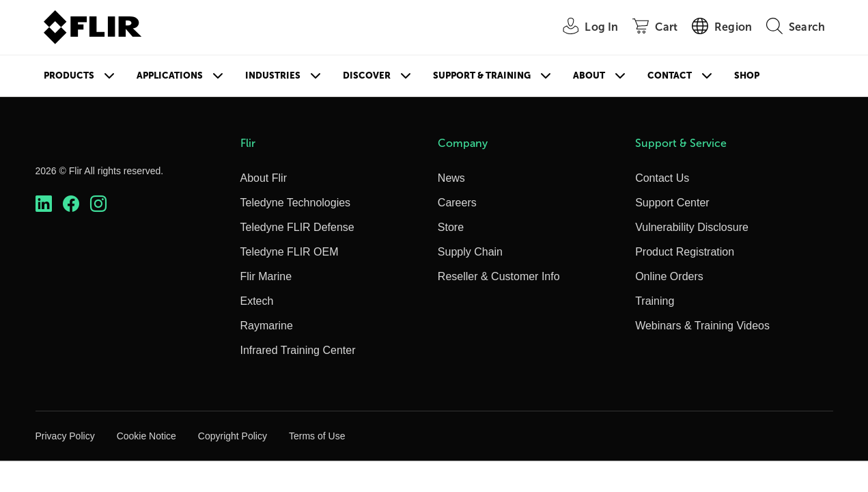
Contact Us (662, 178)
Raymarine (267, 326)
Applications (170, 76)
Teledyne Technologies (296, 203)
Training (655, 301)
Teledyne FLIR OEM (290, 252)
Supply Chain (470, 252)
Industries (273, 76)
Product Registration (685, 252)
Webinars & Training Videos (702, 326)
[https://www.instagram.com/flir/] (98, 204)
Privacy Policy (65, 436)
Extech (257, 301)
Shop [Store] (747, 76)
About (589, 76)
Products (69, 76)
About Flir (264, 178)
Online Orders (669, 276)
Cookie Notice (146, 436)
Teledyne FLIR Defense (297, 227)
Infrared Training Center (298, 350)
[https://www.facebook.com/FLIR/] (71, 204)
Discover (367, 76)
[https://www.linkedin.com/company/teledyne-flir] (44, 204)
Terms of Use (317, 436)
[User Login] (583, 28)
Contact (670, 76)
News (451, 178)
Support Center (672, 203)
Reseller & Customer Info (499, 276)
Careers (457, 203)
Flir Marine (266, 276)
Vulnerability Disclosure (692, 227)
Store (451, 227)
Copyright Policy (233, 436)
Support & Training (482, 76)
